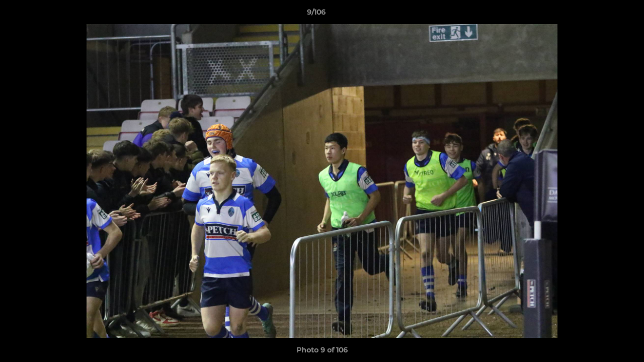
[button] (602, 15)
